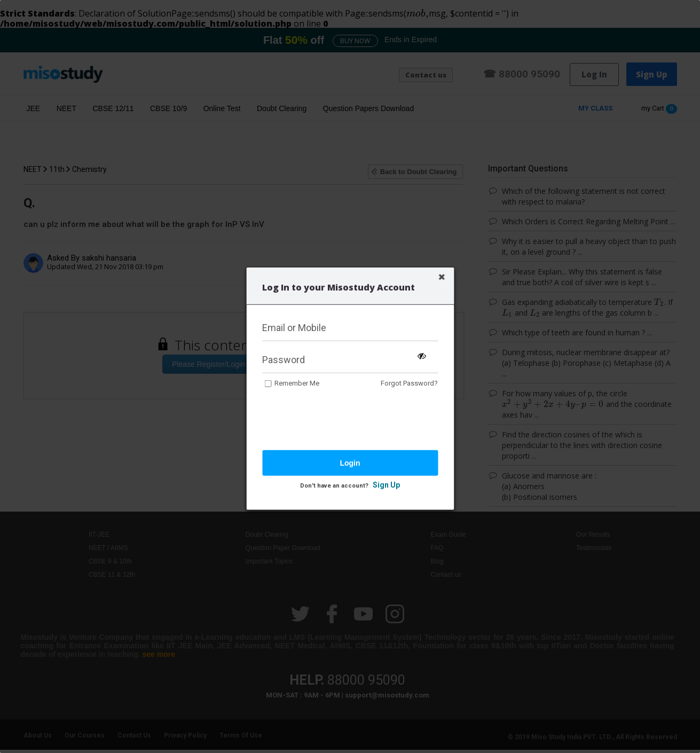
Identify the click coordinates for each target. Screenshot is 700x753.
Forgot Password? (409, 383)
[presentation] (343, 420)
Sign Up (386, 485)
